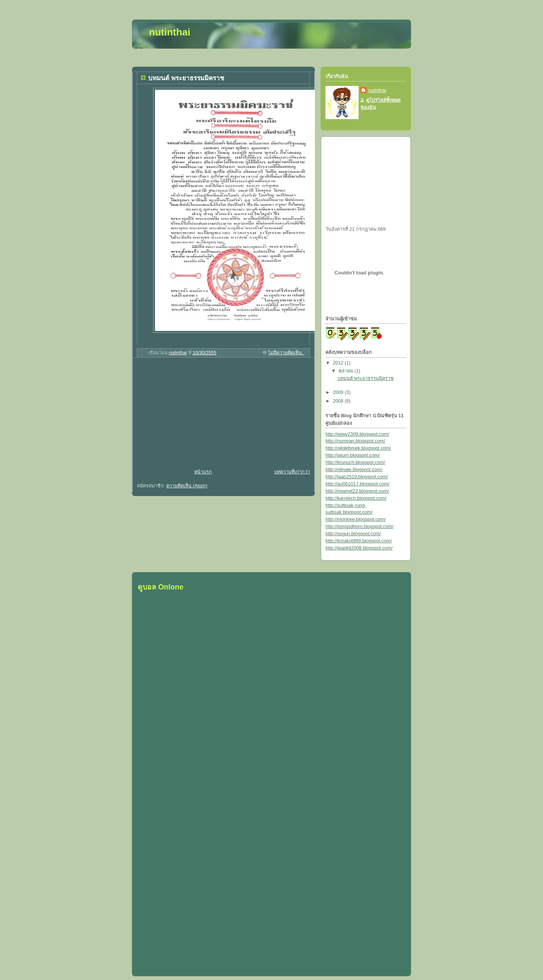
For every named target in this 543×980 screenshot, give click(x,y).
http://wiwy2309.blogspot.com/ (357, 434)
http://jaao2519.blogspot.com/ (357, 477)
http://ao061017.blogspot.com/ (357, 484)
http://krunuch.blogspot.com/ (355, 462)
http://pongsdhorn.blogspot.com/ (359, 527)
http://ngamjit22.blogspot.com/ (357, 491)
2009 (339, 392)
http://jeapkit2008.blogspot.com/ (359, 548)
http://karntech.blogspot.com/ (356, 498)
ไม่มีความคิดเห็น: (286, 353)
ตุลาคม (347, 371)
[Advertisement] (189, 414)
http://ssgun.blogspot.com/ (353, 534)
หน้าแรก (203, 472)
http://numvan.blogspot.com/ (355, 441)
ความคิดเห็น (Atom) (187, 486)
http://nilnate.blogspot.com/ (354, 470)
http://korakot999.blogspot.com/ (359, 541)
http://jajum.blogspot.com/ (353, 455)
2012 (339, 363)
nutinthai (377, 90)
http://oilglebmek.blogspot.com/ (358, 448)
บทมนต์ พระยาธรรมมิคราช (186, 78)
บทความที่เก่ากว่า (292, 472)
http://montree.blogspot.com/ (356, 519)
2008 (339, 401)
